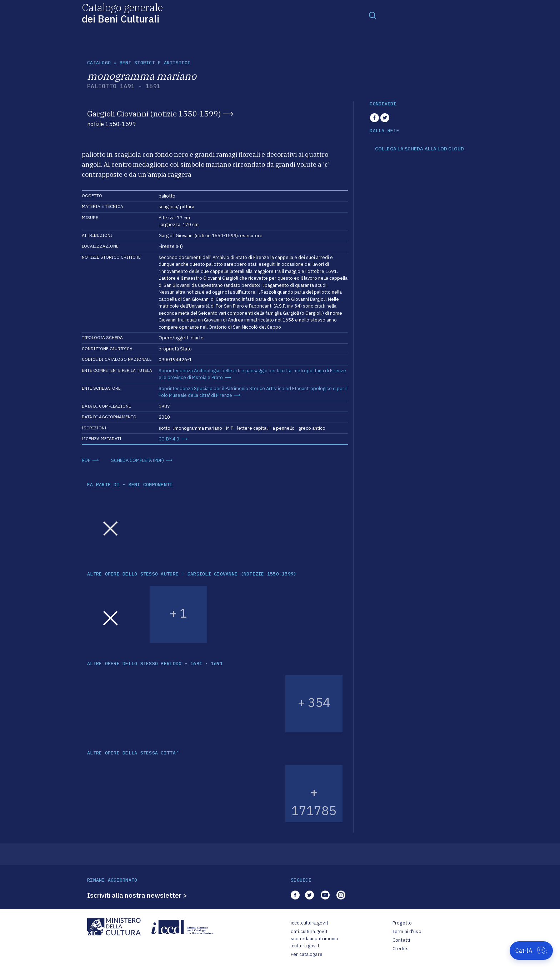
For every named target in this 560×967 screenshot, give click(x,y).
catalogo (99, 63)
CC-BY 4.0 (169, 439)
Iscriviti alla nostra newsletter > (137, 895)
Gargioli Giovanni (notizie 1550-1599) (154, 114)
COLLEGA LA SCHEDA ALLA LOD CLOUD (419, 149)
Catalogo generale (122, 13)
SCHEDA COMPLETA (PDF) (137, 460)
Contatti (401, 940)
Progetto (402, 923)
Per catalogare (307, 954)
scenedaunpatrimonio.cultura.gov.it (314, 942)
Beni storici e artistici (155, 63)
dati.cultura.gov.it (309, 931)
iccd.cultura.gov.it (309, 923)
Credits (401, 949)
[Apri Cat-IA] (531, 951)
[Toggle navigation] (372, 15)
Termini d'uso (407, 931)
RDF (86, 460)
